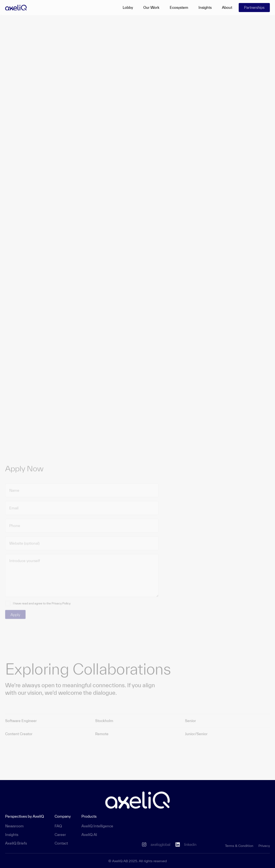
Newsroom (14, 826)
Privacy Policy (61, 602)
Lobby (128, 7)
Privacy (264, 846)
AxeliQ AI (89, 835)
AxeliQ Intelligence (97, 826)
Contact (61, 843)
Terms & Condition (239, 846)
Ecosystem (179, 7)
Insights (205, 7)
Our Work (151, 7)
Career (60, 835)
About (227, 7)
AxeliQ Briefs (16, 843)
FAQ (58, 826)
